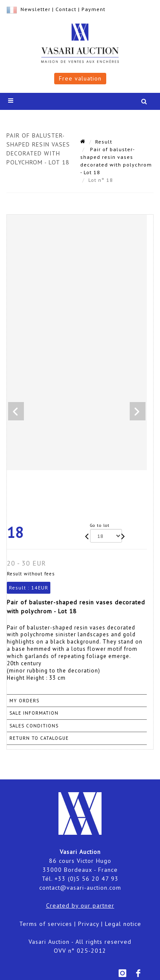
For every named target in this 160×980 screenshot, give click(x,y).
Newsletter (35, 9)
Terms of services (46, 924)
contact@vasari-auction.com (80, 888)
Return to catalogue (39, 738)
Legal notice (123, 924)
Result (104, 142)
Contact (66, 9)
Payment (93, 9)
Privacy (89, 924)
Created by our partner (80, 905)
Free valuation (80, 78)
